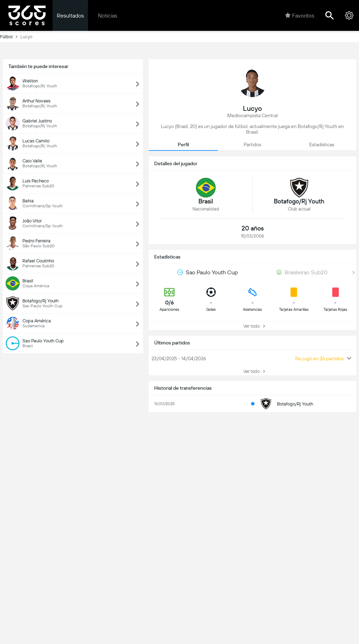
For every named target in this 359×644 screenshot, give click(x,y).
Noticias (107, 16)
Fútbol (10, 36)
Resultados (70, 16)
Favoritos (300, 15)
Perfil (183, 145)
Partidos (252, 145)
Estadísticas (322, 145)
